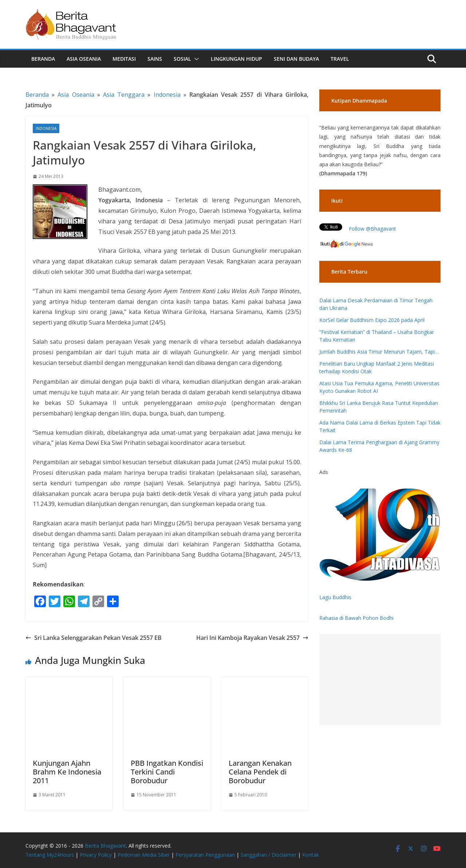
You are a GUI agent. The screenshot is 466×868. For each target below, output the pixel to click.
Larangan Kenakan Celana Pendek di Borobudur (260, 772)
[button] (195, 59)
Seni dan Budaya (296, 59)
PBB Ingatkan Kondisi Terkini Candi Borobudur (167, 772)
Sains (155, 59)
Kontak (311, 855)
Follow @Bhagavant (372, 229)
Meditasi (124, 59)
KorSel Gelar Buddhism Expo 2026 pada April (372, 320)
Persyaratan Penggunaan (205, 855)
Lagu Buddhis (335, 597)
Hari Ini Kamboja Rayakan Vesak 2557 (252, 638)
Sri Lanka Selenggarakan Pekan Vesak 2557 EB (94, 638)
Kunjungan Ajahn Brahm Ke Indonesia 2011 (67, 772)
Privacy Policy (96, 855)
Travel (340, 59)
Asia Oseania (84, 59)
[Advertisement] (380, 680)
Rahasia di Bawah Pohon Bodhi (356, 618)
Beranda (43, 59)
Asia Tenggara (124, 95)
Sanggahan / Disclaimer (268, 855)
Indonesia (167, 95)
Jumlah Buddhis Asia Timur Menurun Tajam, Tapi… (379, 352)
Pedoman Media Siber (144, 855)
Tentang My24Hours (50, 855)
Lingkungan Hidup (236, 59)
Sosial (182, 59)
